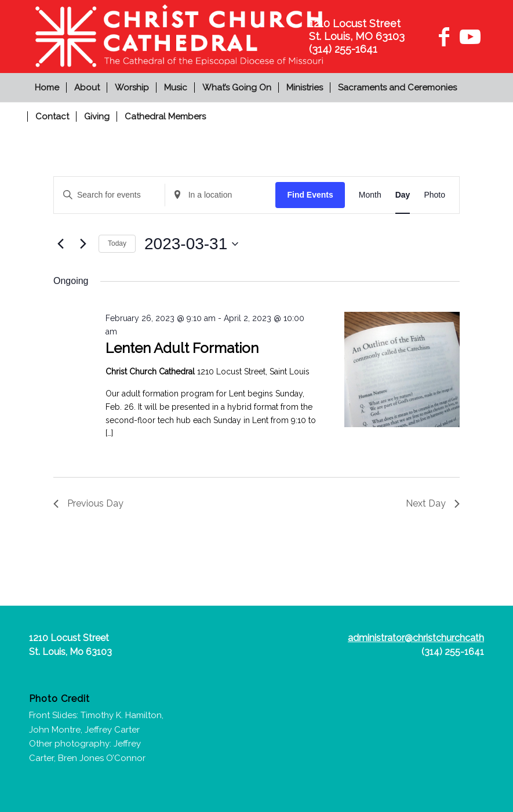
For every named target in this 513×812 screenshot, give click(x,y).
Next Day (433, 503)
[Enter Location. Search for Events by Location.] (221, 195)
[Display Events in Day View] (403, 195)
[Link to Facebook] (444, 37)
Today (117, 243)
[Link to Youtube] (468, 37)
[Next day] (83, 244)
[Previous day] (60, 244)
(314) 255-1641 (453, 652)
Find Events (310, 195)
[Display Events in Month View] (370, 195)
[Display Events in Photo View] (434, 195)
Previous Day (88, 503)
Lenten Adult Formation (182, 348)
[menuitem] (48, 88)
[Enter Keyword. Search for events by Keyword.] (109, 195)
